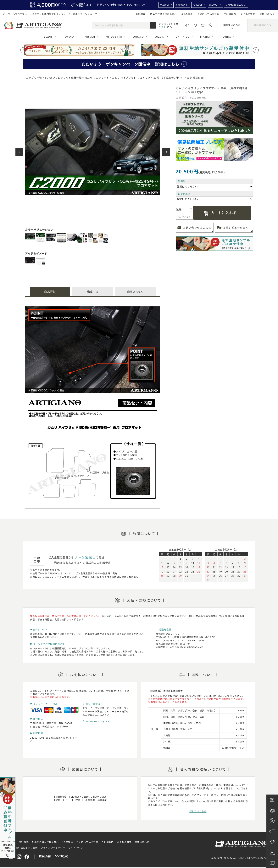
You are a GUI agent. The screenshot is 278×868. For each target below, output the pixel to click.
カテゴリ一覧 (34, 78)
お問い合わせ (267, 14)
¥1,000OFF (214, 5)
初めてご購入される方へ (163, 14)
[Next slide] (256, 50)
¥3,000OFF (182, 5)
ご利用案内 (230, 14)
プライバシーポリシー (53, 847)
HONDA (226, 37)
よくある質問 (248, 14)
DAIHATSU (182, 37)
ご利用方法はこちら (235, 5)
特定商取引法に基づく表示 (23, 847)
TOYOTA (69, 37)
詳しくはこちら (198, 811)
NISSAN (90, 37)
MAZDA (205, 37)
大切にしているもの (208, 14)
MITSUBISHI (114, 37)
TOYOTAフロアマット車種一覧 (63, 78)
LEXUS (48, 37)
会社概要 (141, 14)
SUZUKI (160, 37)
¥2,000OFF (198, 5)
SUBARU (138, 37)
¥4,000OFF (165, 5)
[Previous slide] (23, 50)
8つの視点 (187, 14)
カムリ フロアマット (97, 78)
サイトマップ (76, 847)
